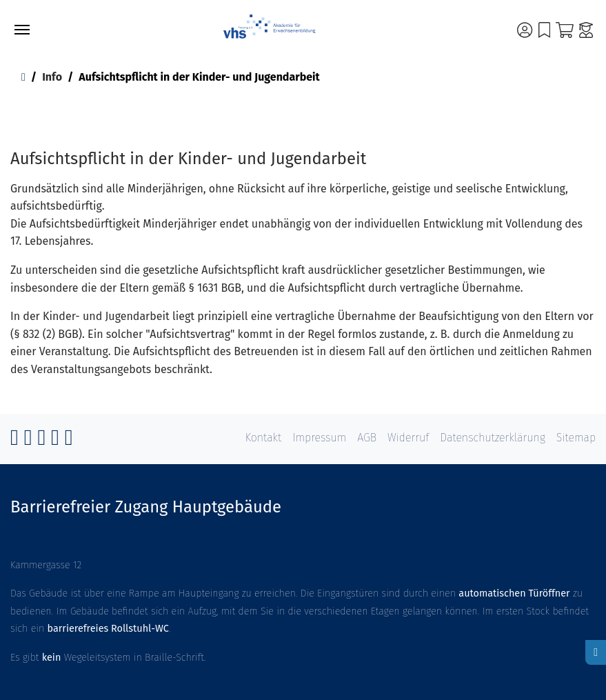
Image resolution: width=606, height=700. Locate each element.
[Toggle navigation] (22, 30)
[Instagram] (28, 441)
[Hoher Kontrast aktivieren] (596, 652)
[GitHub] (41, 441)
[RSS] (69, 441)
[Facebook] (14, 441)
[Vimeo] (55, 441)
